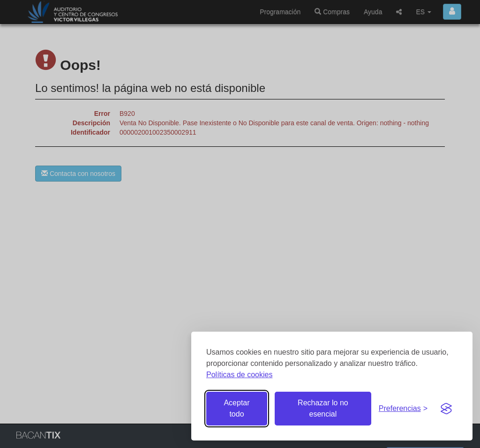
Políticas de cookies (239, 375)
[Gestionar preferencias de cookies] (403, 409)
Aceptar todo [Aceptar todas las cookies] (236, 408)
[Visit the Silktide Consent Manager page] (446, 409)
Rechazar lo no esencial (323, 408)
